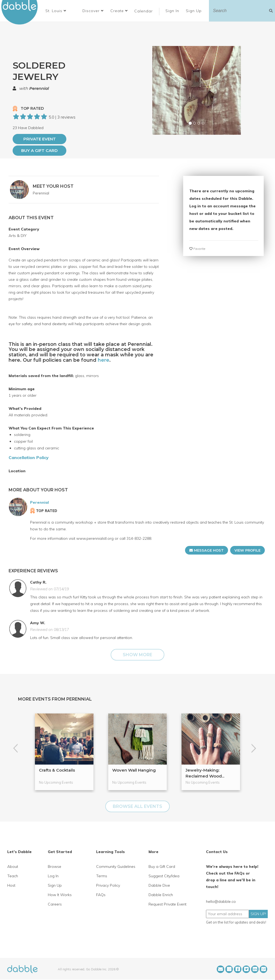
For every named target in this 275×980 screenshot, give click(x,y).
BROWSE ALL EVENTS (137, 806)
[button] (56, 11)
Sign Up (194, 11)
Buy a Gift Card (39, 150)
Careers (55, 904)
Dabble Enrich (161, 895)
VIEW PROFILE (247, 550)
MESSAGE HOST (207, 550)
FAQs (101, 895)
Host (11, 885)
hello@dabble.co (221, 901)
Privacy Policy (108, 885)
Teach (13, 876)
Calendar (144, 11)
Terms (102, 876)
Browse (55, 867)
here (104, 360)
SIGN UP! (258, 914)
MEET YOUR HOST (53, 186)
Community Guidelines (116, 867)
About (13, 867)
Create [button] (119, 11)
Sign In (173, 11)
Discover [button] (93, 11)
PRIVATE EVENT (40, 139)
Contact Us (217, 852)
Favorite (197, 249)
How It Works (60, 895)
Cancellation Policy (29, 457)
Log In (53, 876)
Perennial (39, 88)
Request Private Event (167, 904)
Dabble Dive (159, 885)
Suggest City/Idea (164, 876)
